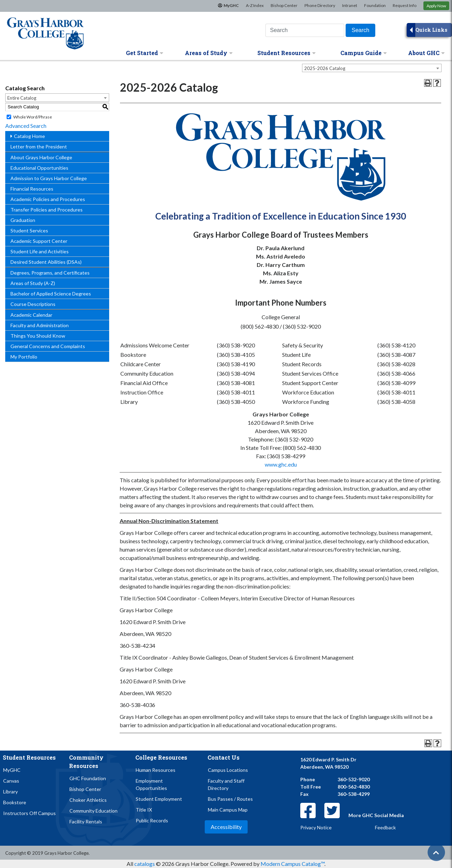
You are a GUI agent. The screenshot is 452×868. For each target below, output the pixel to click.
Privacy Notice (316, 827)
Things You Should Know (38, 336)
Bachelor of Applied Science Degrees (51, 294)
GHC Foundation (88, 778)
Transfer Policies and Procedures (47, 210)
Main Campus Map (228, 810)
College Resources (161, 757)
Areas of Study (209, 53)
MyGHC (231, 5)
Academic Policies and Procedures (48, 199)
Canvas (11, 781)
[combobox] (372, 68)
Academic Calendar (31, 315)
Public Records (152, 820)
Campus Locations (228, 770)
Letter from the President (39, 147)
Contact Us (224, 757)
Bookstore (15, 802)
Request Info (405, 5)
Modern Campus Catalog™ (292, 864)
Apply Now (436, 6)
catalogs (145, 864)
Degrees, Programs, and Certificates (50, 273)
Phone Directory (320, 5)
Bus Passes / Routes (230, 799)
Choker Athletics (88, 800)
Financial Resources (32, 189)
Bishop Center (284, 5)
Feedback (385, 827)
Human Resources (156, 770)
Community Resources (86, 762)
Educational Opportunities (39, 168)
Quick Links (431, 30)
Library (10, 792)
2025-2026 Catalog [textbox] (325, 68)
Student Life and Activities (40, 251)
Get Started (145, 53)
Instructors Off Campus (29, 813)
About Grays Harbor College (41, 157)
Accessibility (226, 827)
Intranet (350, 5)
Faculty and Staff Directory (226, 784)
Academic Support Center (39, 241)
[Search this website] (305, 30)
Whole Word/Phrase (33, 117)
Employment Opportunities (151, 784)
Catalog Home (29, 136)
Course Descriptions (33, 304)
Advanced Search (26, 126)
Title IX (144, 810)
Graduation (23, 220)
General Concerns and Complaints (48, 346)
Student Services (29, 231)
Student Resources (287, 53)
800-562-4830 (354, 787)
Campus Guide (364, 53)
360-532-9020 (354, 779)
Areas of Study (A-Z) (33, 283)
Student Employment (159, 799)
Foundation (375, 5)
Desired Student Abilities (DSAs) (46, 262)
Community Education (93, 811)
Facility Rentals (86, 821)
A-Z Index (255, 5)
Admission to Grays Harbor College (49, 178)
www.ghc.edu (281, 464)
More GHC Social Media (376, 815)
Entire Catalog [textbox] (22, 98)
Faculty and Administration (40, 325)
